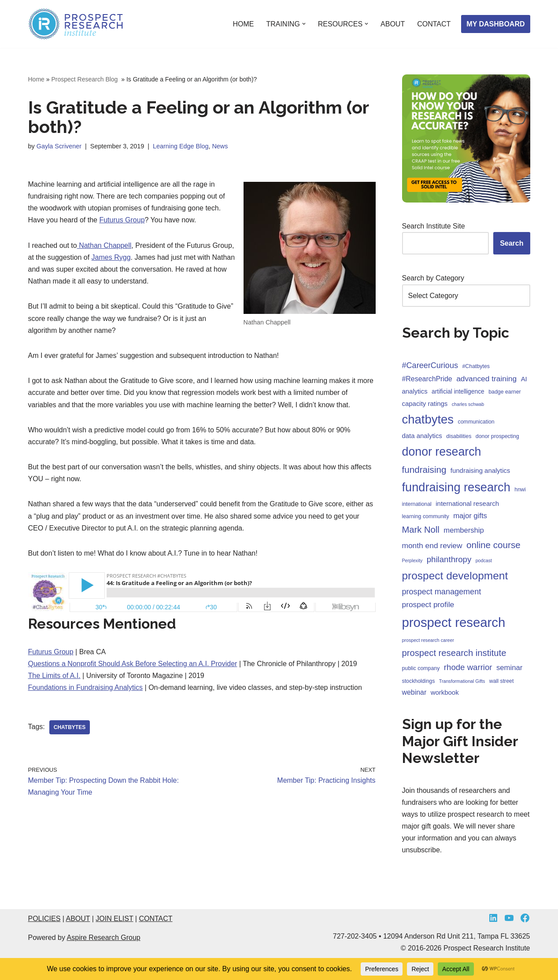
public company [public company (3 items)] (421, 668)
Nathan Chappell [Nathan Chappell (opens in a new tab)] (104, 245)
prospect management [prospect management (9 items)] (442, 592)
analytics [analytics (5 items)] (415, 391)
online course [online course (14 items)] (493, 545)
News (220, 146)
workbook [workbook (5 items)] (445, 692)
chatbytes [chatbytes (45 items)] (428, 419)
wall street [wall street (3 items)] (502, 681)
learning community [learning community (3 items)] (426, 516)
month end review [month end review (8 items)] (432, 545)
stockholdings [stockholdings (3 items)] (419, 681)
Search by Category (433, 278)
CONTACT (434, 24)
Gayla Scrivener (59, 146)
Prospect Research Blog (85, 79)
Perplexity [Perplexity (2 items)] (412, 560)
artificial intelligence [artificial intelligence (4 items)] (458, 392)
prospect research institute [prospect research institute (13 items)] (454, 653)
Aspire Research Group (104, 938)
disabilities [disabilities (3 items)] (459, 436)
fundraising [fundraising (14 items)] (424, 470)
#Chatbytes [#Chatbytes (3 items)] (476, 366)
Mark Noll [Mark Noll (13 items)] (421, 530)
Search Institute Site (434, 226)
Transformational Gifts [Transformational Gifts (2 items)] (462, 681)
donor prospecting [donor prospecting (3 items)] (497, 436)
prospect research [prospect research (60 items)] (454, 622)
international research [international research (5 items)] (467, 503)
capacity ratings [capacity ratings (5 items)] (425, 403)
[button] (304, 24)
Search (512, 243)
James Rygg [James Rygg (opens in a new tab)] (111, 257)
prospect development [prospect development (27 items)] (455, 576)
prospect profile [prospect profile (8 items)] (428, 604)
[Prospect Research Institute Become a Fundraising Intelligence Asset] (77, 24)
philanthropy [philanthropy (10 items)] (449, 559)
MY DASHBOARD (495, 24)
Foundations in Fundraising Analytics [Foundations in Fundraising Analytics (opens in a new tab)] (86, 687)
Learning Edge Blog (181, 146)
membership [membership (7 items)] (464, 530)
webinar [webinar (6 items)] (414, 692)
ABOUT (393, 24)
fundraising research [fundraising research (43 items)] (456, 487)
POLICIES (44, 919)
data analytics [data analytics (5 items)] (422, 436)
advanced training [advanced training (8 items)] (486, 379)
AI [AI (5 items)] (524, 379)
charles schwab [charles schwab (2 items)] (468, 404)
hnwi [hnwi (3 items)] (520, 490)
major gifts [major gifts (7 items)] (470, 516)
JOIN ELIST (114, 919)
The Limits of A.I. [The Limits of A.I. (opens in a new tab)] (54, 676)
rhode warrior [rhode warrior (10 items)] (468, 667)
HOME (243, 24)
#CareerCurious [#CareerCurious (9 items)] (430, 365)
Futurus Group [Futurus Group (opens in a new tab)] (122, 220)
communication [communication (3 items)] (476, 422)
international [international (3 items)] (417, 504)
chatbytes (70, 727)
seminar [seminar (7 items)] (509, 668)
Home (36, 79)
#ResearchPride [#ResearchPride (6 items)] (427, 379)
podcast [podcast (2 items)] (484, 560)
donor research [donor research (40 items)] (442, 452)
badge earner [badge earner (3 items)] (505, 392)
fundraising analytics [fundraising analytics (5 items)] (480, 470)
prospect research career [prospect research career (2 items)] (428, 640)
